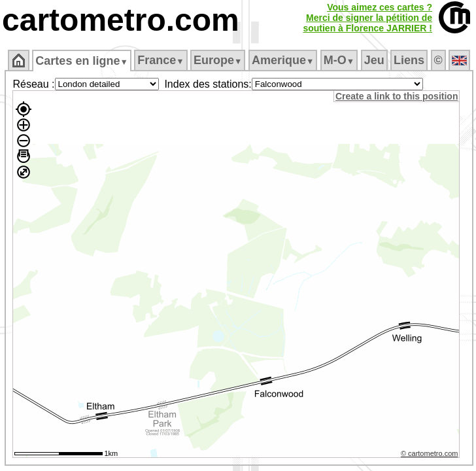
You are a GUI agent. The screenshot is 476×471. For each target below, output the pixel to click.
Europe (218, 60)
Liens (409, 60)
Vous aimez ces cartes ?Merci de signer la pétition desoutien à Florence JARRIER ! (367, 18)
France (161, 60)
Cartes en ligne (81, 61)
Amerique (283, 60)
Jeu (374, 60)
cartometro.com (121, 20)
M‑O (339, 60)
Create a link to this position (397, 96)
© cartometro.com (430, 453)
